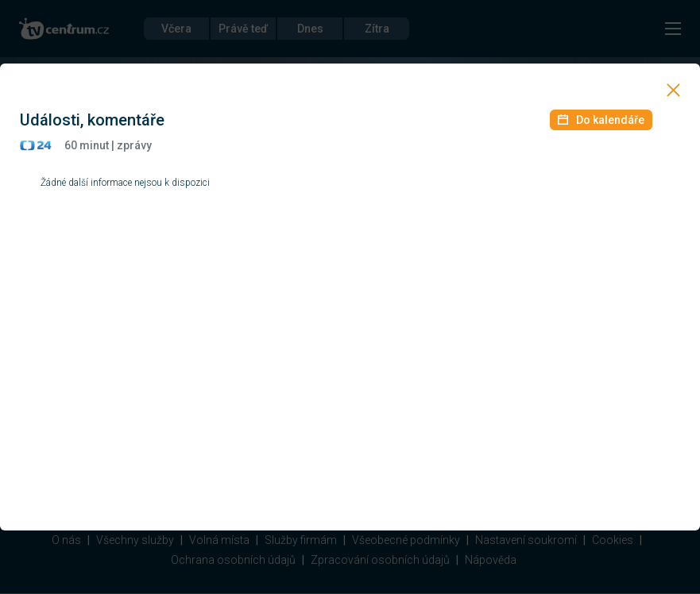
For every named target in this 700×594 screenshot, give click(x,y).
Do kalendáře (601, 120)
